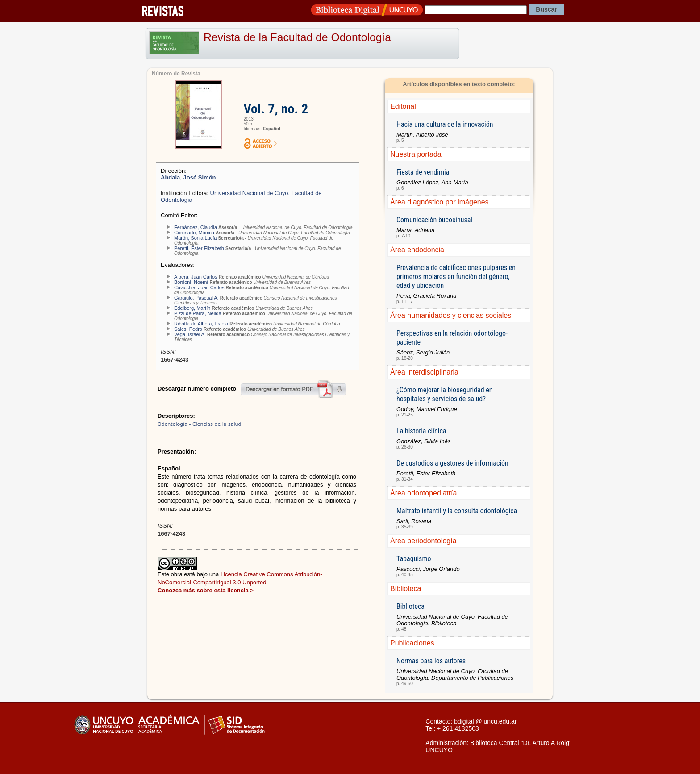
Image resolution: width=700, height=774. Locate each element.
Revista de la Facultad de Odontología (297, 37)
